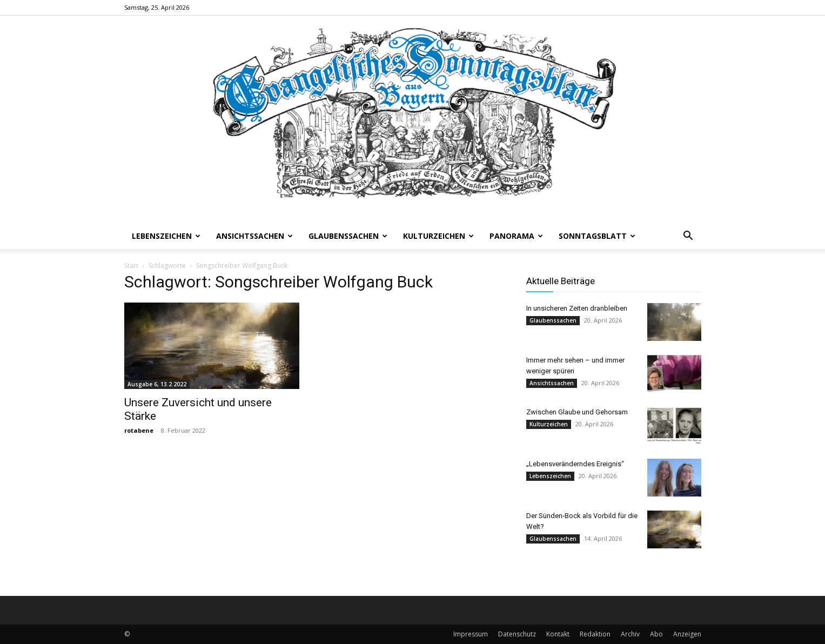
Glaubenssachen (348, 236)
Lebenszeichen (166, 236)
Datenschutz (517, 634)
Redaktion (595, 634)
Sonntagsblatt (597, 236)
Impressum (471, 634)
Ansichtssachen (254, 236)
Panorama (516, 236)
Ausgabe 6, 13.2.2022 (157, 384)
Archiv (630, 634)
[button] (688, 237)
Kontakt (558, 634)
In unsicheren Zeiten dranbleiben (577, 308)
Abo (656, 634)
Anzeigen (687, 634)
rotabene (139, 430)
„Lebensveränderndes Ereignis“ (575, 464)
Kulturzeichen (438, 236)
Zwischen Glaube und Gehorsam (577, 412)
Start (131, 266)
